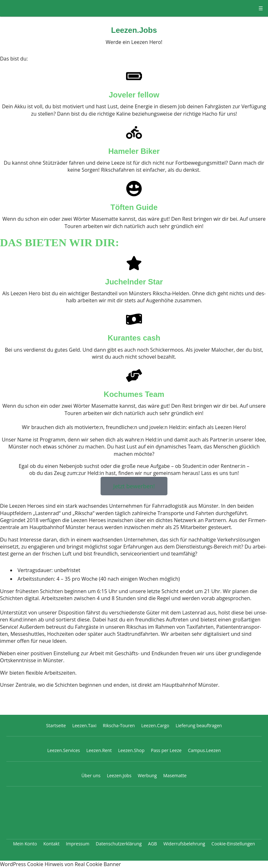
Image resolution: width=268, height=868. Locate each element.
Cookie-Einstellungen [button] (233, 844)
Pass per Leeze (166, 750)
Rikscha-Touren (119, 725)
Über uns (91, 775)
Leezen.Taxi (84, 725)
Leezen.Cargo (155, 725)
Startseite (56, 725)
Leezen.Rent (99, 750)
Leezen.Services (63, 750)
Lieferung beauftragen (199, 725)
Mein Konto (25, 844)
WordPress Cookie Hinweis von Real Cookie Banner (60, 864)
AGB (152, 844)
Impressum (78, 844)
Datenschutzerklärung (119, 844)
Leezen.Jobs (134, 30)
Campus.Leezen (204, 750)
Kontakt (51, 844)
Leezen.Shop (131, 750)
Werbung (147, 775)
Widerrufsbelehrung (184, 844)
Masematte (175, 775)
